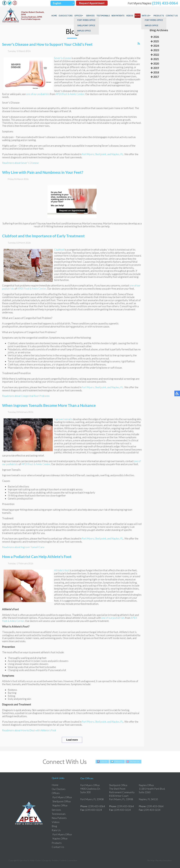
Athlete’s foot (62, 572)
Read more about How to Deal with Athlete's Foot (29, 733)
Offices (79, 16)
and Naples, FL (115, 156)
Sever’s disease (63, 60)
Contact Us (172, 16)
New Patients (119, 16)
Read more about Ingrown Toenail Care (23, 549)
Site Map (151, 861)
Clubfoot (59, 252)
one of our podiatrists (38, 96)
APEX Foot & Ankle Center (70, 96)
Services (91, 16)
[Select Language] (63, 3)
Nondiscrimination (164, 861)
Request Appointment (92, 3)
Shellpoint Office (62, 801)
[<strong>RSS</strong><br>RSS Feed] (139, 46)
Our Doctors (67, 16)
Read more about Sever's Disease (20, 165)
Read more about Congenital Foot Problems (26, 398)
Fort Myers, (88, 156)
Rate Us (146, 16)
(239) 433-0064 (165, 3)
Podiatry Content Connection (64, 861)
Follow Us (118, 761)
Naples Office (60, 806)
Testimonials (104, 16)
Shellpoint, (101, 156)
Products (159, 16)
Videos (130, 16)
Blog (138, 16)
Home (55, 16)
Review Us (135, 761)
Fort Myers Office (62, 797)
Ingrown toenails (63, 421)
